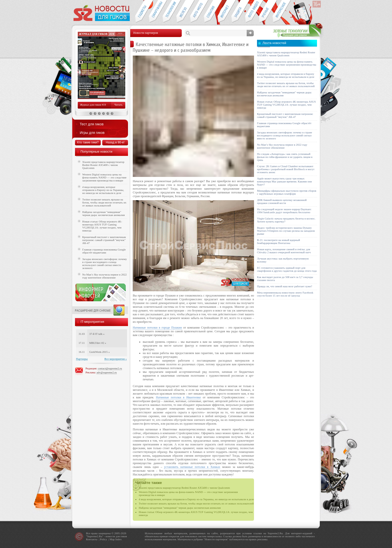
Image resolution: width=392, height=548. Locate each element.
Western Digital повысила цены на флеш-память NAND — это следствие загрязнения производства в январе (104, 177)
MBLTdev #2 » (98, 343)
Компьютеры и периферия (183, 12)
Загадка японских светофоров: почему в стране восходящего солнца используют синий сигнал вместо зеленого (105, 263)
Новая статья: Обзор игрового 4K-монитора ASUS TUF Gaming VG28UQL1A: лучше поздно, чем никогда (102, 226)
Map (112, 539)
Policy (103, 539)
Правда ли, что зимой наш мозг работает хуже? (284, 286)
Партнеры (82, 359)
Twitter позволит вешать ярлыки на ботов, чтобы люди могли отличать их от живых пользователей (196, 503)
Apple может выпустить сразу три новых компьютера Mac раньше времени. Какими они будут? (284, 181)
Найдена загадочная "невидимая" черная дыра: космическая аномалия (180, 508)
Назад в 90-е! (115, 142)
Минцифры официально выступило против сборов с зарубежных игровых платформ (287, 192)
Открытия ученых (266, 12)
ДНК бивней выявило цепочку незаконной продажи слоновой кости (282, 201)
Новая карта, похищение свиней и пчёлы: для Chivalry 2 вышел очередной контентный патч (284, 251)
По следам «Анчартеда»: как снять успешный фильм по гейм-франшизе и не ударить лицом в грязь (285, 157)
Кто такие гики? (88, 142)
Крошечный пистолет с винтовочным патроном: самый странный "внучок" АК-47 (104, 240)
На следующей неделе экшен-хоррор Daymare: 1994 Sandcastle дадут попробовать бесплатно (284, 211)
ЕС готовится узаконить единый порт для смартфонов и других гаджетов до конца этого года (287, 269)
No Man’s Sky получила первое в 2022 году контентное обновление (104, 276)
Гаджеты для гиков (142, 12)
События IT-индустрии (211, 12)
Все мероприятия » (116, 359)
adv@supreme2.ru (107, 372)
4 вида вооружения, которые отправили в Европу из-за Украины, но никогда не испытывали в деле (196, 499)
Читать (118, 105)
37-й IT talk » (97, 334)
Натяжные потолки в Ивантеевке (178, 397)
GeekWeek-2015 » (99, 352)
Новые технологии (169, 12)
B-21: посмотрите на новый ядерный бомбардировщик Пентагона (278, 241)
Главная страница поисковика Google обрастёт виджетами (104, 251)
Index (118, 539)
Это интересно (282, 12)
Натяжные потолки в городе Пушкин (157, 328)
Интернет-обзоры (224, 12)
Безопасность (238, 12)
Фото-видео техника (252, 12)
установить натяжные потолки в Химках (192, 467)
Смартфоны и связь (156, 12)
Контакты (92, 539)
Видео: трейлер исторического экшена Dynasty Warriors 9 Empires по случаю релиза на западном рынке (286, 231)
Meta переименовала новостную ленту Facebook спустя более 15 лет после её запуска (285, 294)
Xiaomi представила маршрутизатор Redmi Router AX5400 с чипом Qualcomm (184, 488)
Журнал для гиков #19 (93, 105)
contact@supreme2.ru (110, 368)
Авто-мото (197, 12)
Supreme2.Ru (95, 536)
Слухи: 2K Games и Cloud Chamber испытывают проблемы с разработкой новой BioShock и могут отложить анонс (286, 169)
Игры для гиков (92, 133)
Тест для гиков (92, 124)
